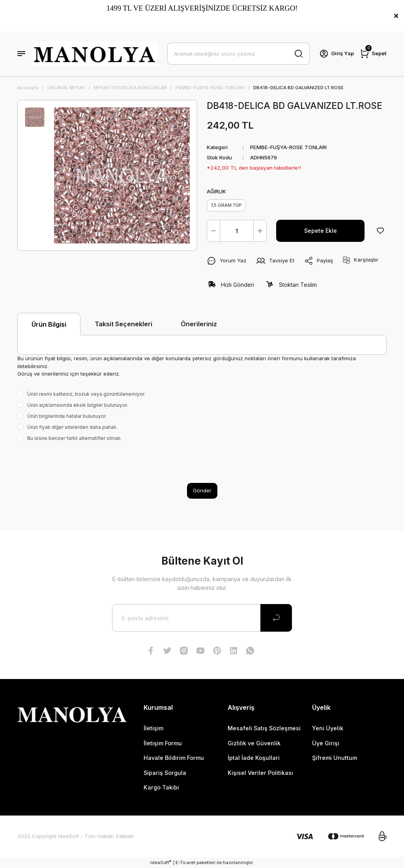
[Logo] (95, 54)
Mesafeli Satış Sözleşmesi (264, 728)
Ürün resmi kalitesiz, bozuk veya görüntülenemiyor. (86, 394)
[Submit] (276, 618)
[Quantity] (237, 231)
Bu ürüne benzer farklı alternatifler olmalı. (74, 438)
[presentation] (77, 462)
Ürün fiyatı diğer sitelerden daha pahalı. (72, 427)
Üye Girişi (326, 743)
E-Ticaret (185, 862)
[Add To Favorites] (380, 231)
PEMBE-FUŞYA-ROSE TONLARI (288, 147)
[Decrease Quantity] (213, 231)
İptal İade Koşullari (254, 758)
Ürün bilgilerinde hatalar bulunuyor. (67, 416)
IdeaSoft (161, 862)
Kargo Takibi (161, 787)
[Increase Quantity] (260, 231)
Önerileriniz (199, 324)
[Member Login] (337, 54)
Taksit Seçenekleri (123, 324)
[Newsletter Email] (202, 618)
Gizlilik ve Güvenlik (254, 743)
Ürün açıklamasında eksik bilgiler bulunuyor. (78, 405)
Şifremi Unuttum (335, 758)
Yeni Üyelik (328, 728)
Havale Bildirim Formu (174, 758)
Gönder (202, 490)
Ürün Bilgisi (49, 324)
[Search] (238, 54)
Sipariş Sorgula (165, 773)
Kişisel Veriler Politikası (260, 773)
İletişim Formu (163, 743)
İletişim (153, 728)
